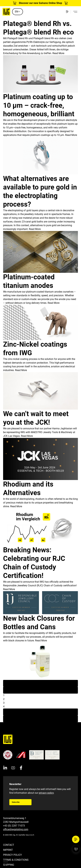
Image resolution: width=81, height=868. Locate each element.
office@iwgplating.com (16, 829)
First (41, 683)
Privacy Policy (12, 855)
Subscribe (16, 802)
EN (18, 12)
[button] (6, 862)
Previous (41, 690)
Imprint (8, 850)
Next (40, 712)
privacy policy (46, 793)
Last (41, 719)
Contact (9, 845)
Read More (58, 53)
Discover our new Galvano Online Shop (40, 3)
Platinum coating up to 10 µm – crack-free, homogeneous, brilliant (39, 105)
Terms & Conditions (16, 860)
